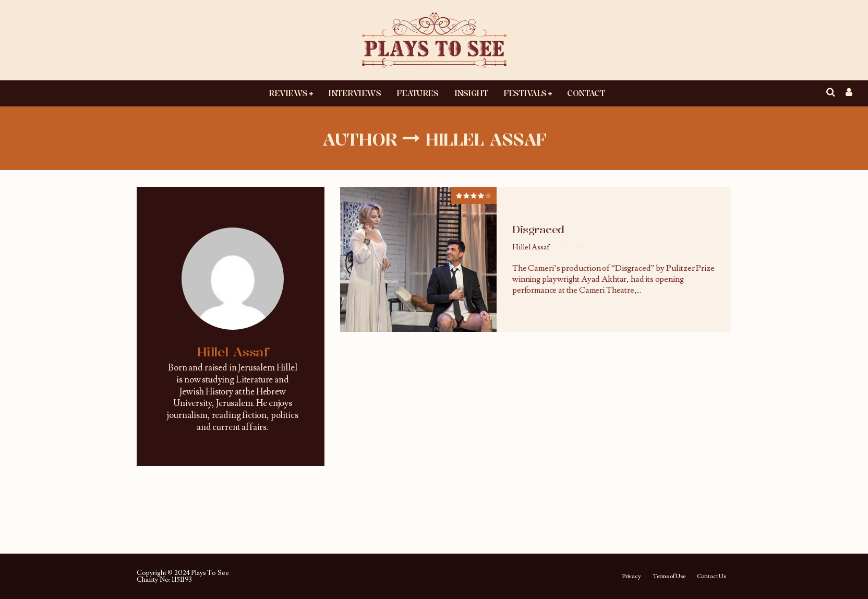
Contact (586, 93)
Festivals (525, 93)
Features (417, 93)
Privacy (631, 577)
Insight (471, 93)
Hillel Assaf (531, 247)
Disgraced (538, 229)
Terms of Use (669, 577)
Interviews (354, 93)
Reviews (288, 93)
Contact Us (712, 577)
